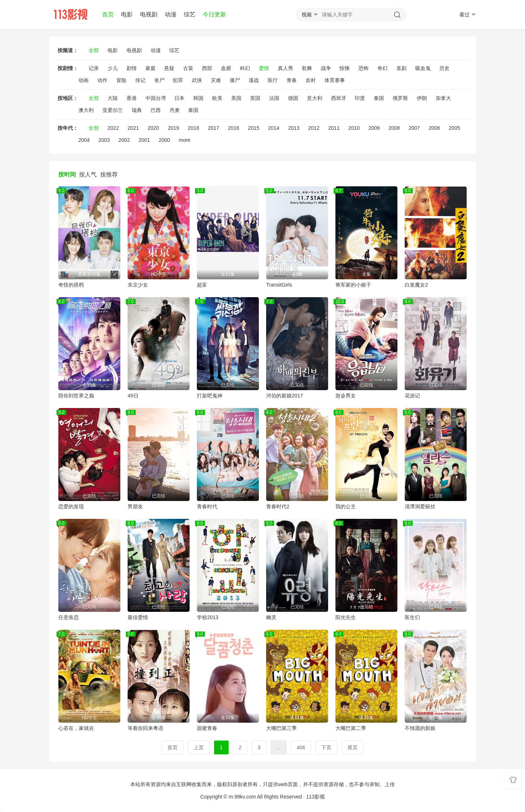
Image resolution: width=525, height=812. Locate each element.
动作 (102, 80)
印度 (360, 98)
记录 (94, 68)
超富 (202, 285)
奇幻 (382, 68)
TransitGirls (279, 285)
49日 (133, 396)
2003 (104, 140)
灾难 (216, 80)
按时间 (67, 174)
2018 (193, 128)
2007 (414, 128)
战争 (326, 68)
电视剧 (149, 14)
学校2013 (208, 617)
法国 (274, 98)
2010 (354, 128)
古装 (188, 68)
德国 (293, 98)
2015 (254, 128)
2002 (124, 140)
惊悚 (345, 68)
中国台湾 (156, 98)
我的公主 (346, 506)
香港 (132, 98)
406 (301, 747)
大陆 (113, 98)
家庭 (151, 68)
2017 (213, 128)
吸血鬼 (423, 68)
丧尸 (159, 80)
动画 (83, 80)
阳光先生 (346, 617)
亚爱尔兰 (113, 110)
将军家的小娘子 (353, 285)
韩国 (198, 98)
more (184, 140)
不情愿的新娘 (420, 728)
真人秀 (285, 68)
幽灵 (271, 617)
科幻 (245, 68)
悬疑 (169, 68)
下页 (326, 747)
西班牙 (339, 98)
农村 (311, 80)
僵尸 (235, 80)
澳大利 (86, 110)
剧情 (132, 68)
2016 (234, 128)
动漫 (171, 14)
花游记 (412, 396)
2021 (133, 128)
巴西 (156, 110)
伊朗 (422, 98)
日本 (179, 98)
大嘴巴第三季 (281, 728)
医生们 (412, 617)
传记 (140, 80)
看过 (468, 15)
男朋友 (135, 506)
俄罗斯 (400, 98)
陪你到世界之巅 (76, 396)
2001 (144, 140)
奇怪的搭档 (71, 285)
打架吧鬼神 (210, 396)
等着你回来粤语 (145, 728)
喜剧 (401, 68)
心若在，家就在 (76, 728)
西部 (207, 68)
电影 (127, 14)
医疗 (273, 80)
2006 (434, 128)
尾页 (353, 747)
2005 (454, 128)
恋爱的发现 (71, 506)
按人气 (88, 174)
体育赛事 (335, 80)
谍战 (254, 80)
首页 (108, 14)
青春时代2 (278, 506)
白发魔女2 (416, 285)
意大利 (315, 98)
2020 (153, 128)
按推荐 (109, 174)
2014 (274, 128)
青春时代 (207, 506)
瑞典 (137, 110)
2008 (394, 128)
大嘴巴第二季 (351, 728)
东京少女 (138, 285)
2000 (164, 140)
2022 (113, 128)
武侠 (197, 80)
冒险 (121, 80)
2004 (84, 140)
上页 (199, 747)
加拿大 (443, 98)
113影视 (315, 797)
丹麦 (175, 110)
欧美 (217, 98)
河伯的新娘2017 (285, 396)
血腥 (226, 68)
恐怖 (363, 68)
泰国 (379, 98)
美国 (236, 98)
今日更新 (214, 14)
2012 (314, 128)
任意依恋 (69, 617)
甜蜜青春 (207, 728)
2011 (334, 128)
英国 (255, 98)
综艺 (190, 14)
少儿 (113, 68)
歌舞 (307, 68)
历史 (444, 68)
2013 (294, 128)
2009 (374, 128)
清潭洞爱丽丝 (420, 506)
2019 (173, 128)
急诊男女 (346, 396)
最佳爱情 (138, 617)
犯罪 (178, 80)
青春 (292, 80)
